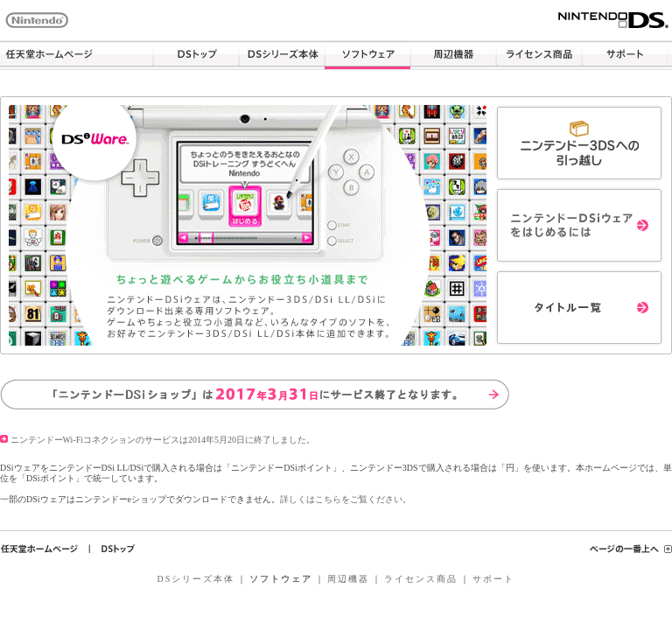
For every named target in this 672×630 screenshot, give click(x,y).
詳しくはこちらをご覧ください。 (346, 499)
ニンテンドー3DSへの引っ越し (579, 143)
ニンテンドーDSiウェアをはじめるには (579, 225)
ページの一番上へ (631, 549)
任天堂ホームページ (77, 55)
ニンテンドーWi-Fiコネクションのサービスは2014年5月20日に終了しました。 (157, 440)
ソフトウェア (367, 55)
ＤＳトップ (118, 549)
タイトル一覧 (579, 308)
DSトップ (196, 55)
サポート (625, 55)
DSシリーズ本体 (282, 55)
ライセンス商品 (539, 55)
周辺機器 (453, 55)
